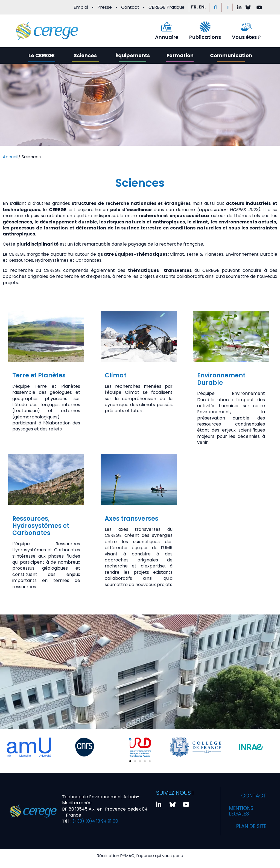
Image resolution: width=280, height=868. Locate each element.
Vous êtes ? (246, 37)
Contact (130, 7)
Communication (231, 55)
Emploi (81, 7)
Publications (205, 37)
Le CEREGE (42, 55)
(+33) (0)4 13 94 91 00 (95, 821)
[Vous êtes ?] (246, 27)
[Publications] (205, 27)
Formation (180, 55)
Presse (105, 7)
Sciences (85, 55)
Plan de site (249, 826)
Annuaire (167, 37)
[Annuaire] (167, 27)
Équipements (133, 55)
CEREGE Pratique (167, 7)
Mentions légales (243, 811)
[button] (215, 7)
